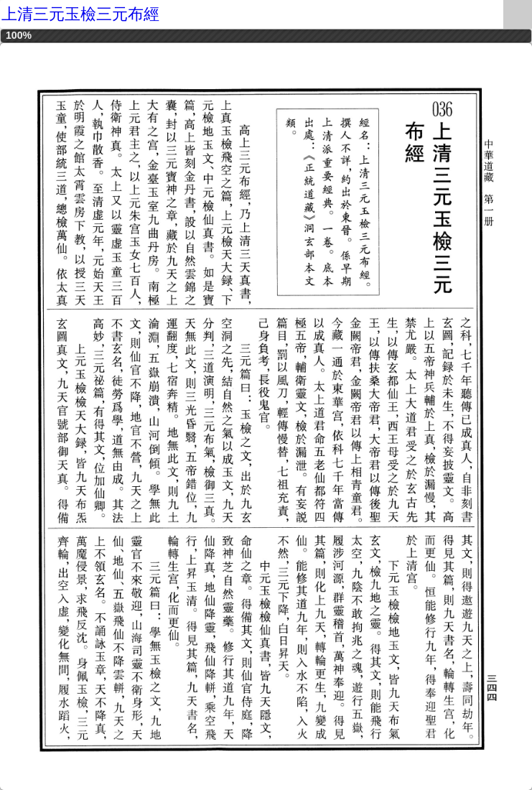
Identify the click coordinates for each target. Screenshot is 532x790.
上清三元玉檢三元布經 (80, 14)
